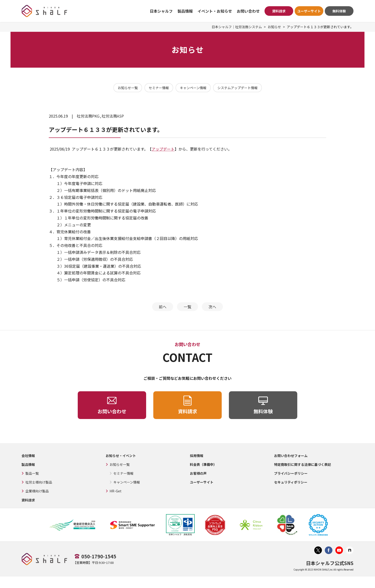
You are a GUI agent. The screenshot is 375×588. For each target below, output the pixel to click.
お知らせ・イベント (121, 456)
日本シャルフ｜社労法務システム (237, 27)
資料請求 (279, 11)
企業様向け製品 (37, 491)
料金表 (195, 464)
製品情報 (28, 464)
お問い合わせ (248, 11)
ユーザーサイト (309, 11)
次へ (212, 307)
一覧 (187, 307)
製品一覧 (32, 473)
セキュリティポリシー (291, 482)
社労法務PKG (88, 116)
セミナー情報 (159, 88)
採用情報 (197, 456)
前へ (163, 307)
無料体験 (339, 11)
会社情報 (28, 456)
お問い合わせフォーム (291, 456)
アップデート (163, 149)
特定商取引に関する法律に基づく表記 (303, 464)
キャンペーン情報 (193, 88)
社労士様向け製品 (39, 482)
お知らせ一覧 (128, 88)
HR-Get (116, 491)
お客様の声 (198, 473)
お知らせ (274, 27)
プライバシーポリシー (291, 473)
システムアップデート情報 (237, 88)
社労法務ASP (113, 116)
